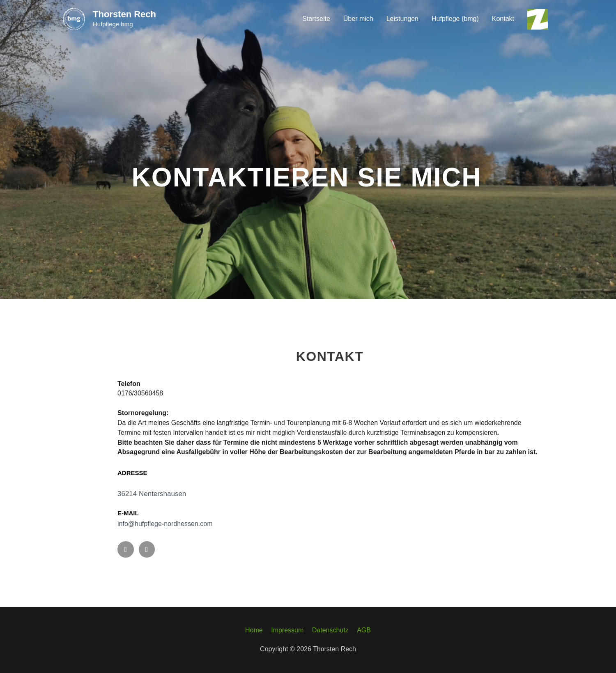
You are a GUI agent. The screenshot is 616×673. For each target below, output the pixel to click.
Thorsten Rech (124, 14)
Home (254, 630)
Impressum (287, 630)
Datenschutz (330, 630)
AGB (364, 630)
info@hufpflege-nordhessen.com (165, 524)
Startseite (316, 19)
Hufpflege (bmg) (455, 19)
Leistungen (402, 19)
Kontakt (503, 19)
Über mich (358, 19)
